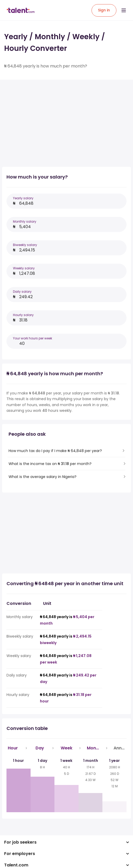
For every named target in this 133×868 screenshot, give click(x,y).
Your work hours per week (33, 338)
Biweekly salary (25, 245)
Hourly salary (23, 315)
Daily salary (22, 292)
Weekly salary (24, 268)
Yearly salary (23, 198)
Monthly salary (25, 221)
